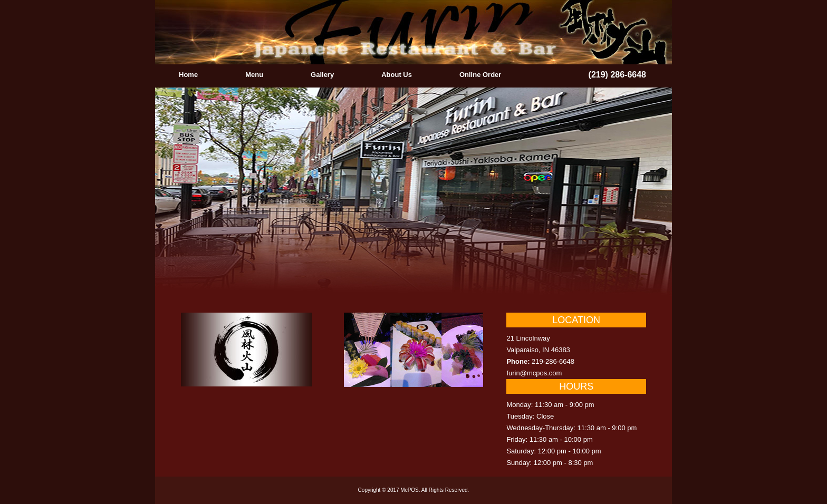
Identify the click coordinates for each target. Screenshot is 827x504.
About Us (397, 75)
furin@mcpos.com (534, 373)
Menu (254, 75)
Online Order (480, 75)
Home (188, 75)
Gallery (322, 75)
